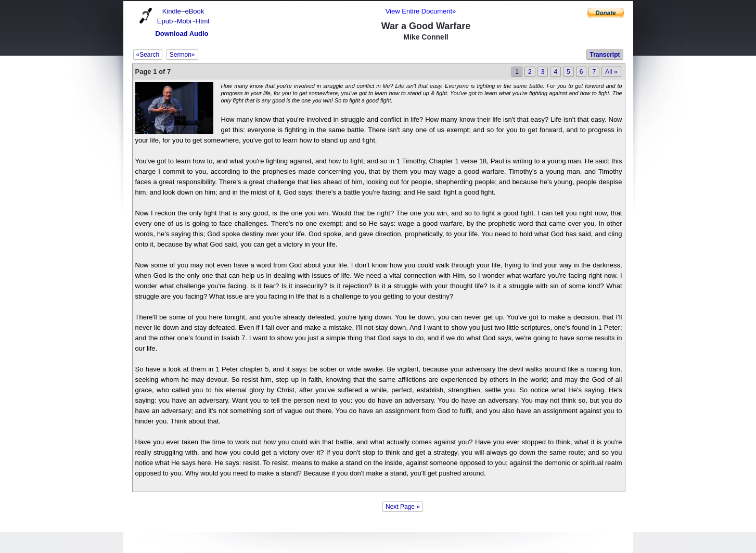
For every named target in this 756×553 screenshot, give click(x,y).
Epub (165, 21)
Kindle (172, 11)
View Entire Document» (421, 11)
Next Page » (403, 507)
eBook (194, 11)
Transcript (605, 55)
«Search (148, 55)
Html (203, 21)
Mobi (184, 21)
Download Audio (182, 34)
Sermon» (182, 55)
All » (611, 72)
